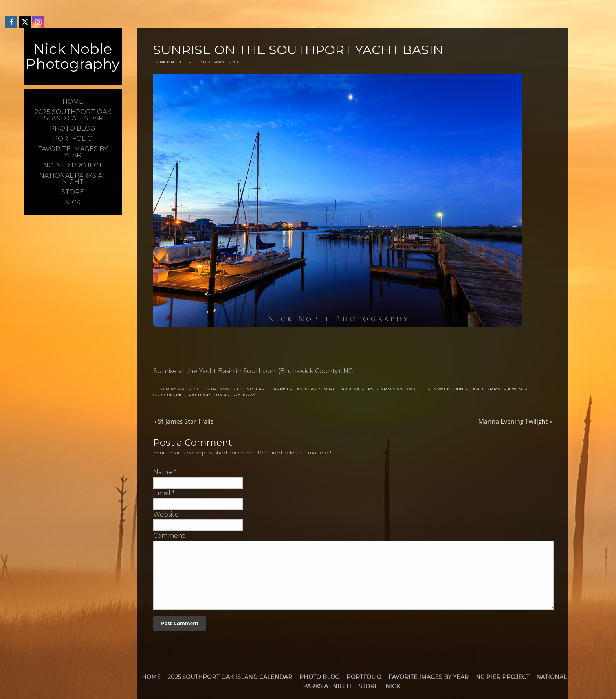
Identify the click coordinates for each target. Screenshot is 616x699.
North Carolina (341, 389)
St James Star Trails (183, 421)
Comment (169, 536)
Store (368, 686)
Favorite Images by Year (429, 677)
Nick (393, 686)
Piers (367, 389)
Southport (200, 395)
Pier (181, 395)
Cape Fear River (274, 389)
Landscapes (308, 389)
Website (166, 514)
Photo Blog (319, 677)
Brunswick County (233, 389)
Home (151, 677)
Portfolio (364, 677)
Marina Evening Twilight (515, 421)
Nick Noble (172, 62)
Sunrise (223, 395)
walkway (244, 395)
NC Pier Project (502, 677)
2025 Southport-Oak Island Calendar (230, 677)
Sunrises (385, 389)
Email (162, 493)
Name (163, 472)
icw (512, 389)
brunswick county (446, 389)
